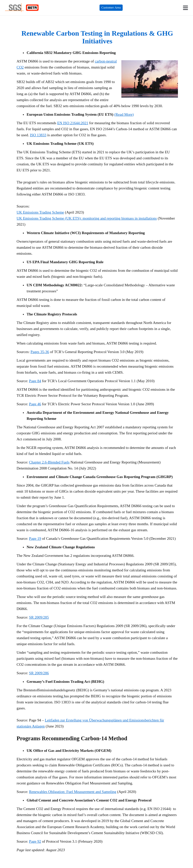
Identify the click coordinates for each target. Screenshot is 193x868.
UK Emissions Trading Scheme (40, 212)
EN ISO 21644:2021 (73, 123)
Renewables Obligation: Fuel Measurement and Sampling (73, 792)
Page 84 (35, 381)
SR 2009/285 (39, 617)
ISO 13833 (38, 135)
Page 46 (35, 404)
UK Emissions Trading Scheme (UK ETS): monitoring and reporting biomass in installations (87, 218)
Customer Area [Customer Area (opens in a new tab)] (111, 8)
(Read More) (124, 114)
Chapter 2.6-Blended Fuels (49, 462)
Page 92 (35, 841)
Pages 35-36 (40, 352)
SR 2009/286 (39, 673)
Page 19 (35, 539)
